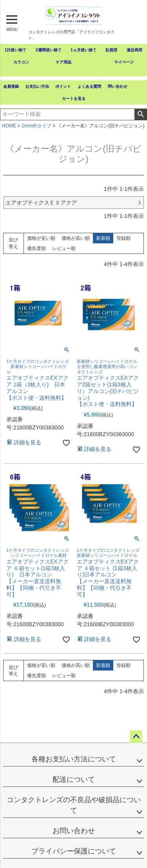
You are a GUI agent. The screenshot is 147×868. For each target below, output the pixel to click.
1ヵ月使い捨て (83, 50)
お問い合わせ (74, 831)
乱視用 (111, 50)
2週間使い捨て (49, 50)
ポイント (63, 86)
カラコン (21, 62)
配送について (74, 779)
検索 (141, 114)
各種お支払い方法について (74, 759)
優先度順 (36, 248)
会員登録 (11, 86)
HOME (9, 126)
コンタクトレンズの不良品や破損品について (74, 805)
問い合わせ (118, 86)
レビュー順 (64, 248)
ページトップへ (136, 737)
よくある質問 (89, 86)
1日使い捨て (16, 50)
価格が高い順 (76, 238)
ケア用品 (64, 62)
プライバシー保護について (74, 851)
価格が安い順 (41, 238)
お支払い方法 (37, 86)
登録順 (123, 238)
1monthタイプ (36, 126)
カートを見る (74, 99)
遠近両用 (134, 50)
